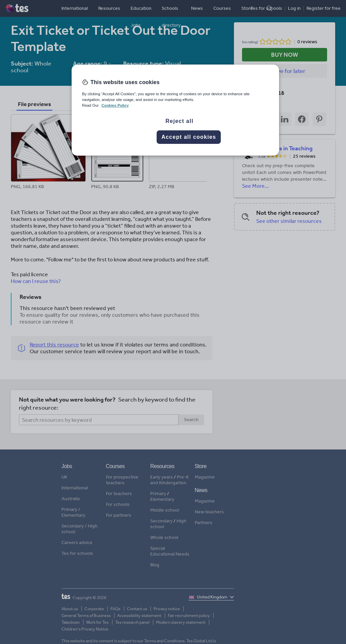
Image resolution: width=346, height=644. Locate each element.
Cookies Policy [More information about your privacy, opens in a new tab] (115, 105)
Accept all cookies (189, 137)
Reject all (179, 121)
